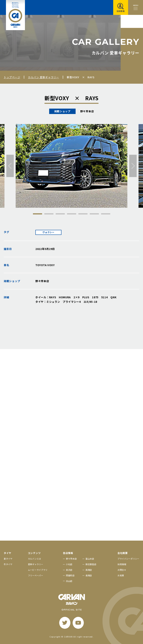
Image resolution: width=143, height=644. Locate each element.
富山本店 (90, 559)
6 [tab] (94, 214)
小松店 (69, 564)
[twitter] (65, 623)
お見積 (121, 575)
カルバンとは (35, 559)
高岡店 (89, 570)
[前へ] (10, 166)
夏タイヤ (8, 559)
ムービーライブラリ (38, 570)
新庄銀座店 (91, 564)
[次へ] (133, 166)
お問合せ (122, 570)
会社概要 (123, 553)
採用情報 (122, 564)
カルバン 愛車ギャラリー (43, 77)
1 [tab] (38, 214)
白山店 (69, 581)
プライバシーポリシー (128, 559)
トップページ (12, 77)
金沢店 (69, 570)
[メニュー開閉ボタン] (136, 7)
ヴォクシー (48, 232)
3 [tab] (60, 214)
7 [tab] (106, 214)
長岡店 (89, 575)
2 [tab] (49, 214)
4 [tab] (72, 214)
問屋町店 (70, 575)
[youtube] (78, 623)
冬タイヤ (8, 564)
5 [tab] (83, 214)
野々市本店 (71, 559)
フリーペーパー (36, 575)
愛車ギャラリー (36, 564)
